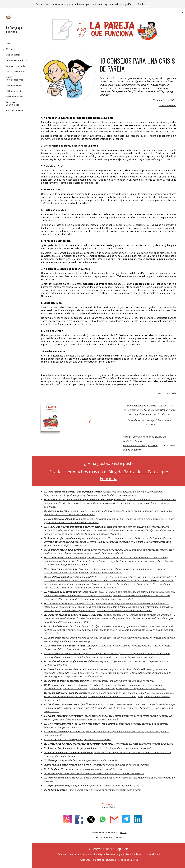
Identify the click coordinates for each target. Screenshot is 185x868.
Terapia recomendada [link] (17, 66)
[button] (182, 12)
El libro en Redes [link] (14, 85)
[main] (138, 65)
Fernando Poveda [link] (14, 110)
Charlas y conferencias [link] (17, 60)
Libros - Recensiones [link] (16, 72)
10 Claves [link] (10, 49)
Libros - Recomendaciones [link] (15, 78)
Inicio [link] (8, 44)
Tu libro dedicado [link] (14, 97)
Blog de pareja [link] (13, 55)
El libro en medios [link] (14, 91)
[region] (92, 4)
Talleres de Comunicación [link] (13, 103)
